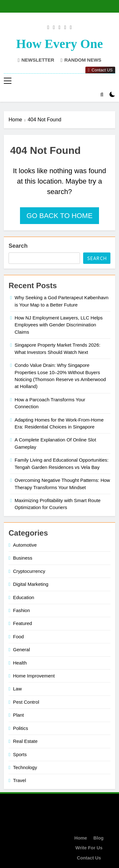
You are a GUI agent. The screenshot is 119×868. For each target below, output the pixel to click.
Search (18, 246)
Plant (18, 715)
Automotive (25, 545)
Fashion (21, 610)
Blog (98, 838)
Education (24, 597)
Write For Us (89, 848)
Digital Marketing (31, 584)
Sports (20, 754)
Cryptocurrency (29, 571)
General (21, 649)
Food (18, 637)
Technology (25, 767)
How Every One (60, 44)
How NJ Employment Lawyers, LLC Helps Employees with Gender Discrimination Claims (59, 325)
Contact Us (89, 858)
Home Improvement (34, 676)
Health (20, 663)
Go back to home (59, 216)
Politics (20, 728)
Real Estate (25, 741)
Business (23, 558)
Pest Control (26, 702)
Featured (23, 623)
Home (81, 838)
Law (17, 689)
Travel (20, 780)
